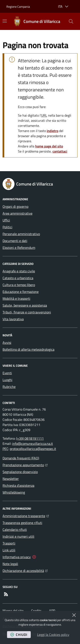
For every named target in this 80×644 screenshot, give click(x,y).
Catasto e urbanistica (18, 278)
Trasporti (9, 543)
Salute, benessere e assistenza (25, 305)
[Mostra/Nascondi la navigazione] (5, 21)
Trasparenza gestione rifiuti (22, 523)
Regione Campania (18, 7)
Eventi (7, 373)
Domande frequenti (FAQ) (21, 458)
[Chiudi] (74, 615)
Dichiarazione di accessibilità (25, 570)
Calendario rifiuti (15, 530)
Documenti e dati (15, 241)
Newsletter (11, 479)
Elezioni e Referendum (19, 248)
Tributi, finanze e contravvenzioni (27, 312)
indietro (52, 131)
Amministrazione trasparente (26, 515)
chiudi (19, 635)
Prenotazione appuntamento (25, 464)
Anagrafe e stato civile (19, 271)
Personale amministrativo (21, 234)
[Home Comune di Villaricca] (37, 21)
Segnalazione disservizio (20, 472)
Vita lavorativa (13, 319)
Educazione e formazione (21, 292)
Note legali (10, 564)
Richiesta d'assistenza (18, 485)
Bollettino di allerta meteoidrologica (28, 349)
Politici (7, 227)
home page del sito (49, 146)
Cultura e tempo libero (19, 285)
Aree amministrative (17, 213)
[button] (71, 21)
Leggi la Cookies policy (53, 635)
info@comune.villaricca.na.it (33, 444)
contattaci (60, 151)
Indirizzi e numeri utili (18, 536)
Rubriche (9, 387)
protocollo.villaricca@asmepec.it (33, 449)
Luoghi (7, 380)
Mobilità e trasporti (16, 298)
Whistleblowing (14, 492)
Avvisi (7, 343)
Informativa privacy (17, 557)
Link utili (9, 550)
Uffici (6, 220)
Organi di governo (15, 206)
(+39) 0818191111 (30, 438)
